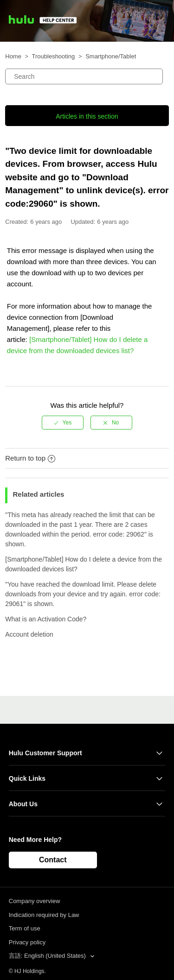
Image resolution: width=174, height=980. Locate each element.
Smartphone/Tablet (111, 56)
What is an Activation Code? (46, 619)
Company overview (35, 901)
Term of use (25, 928)
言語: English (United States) (48, 956)
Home (13, 56)
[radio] (63, 423)
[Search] (84, 76)
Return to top (30, 458)
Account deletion (29, 634)
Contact (53, 860)
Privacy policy (27, 942)
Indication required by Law (44, 915)
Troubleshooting (54, 56)
